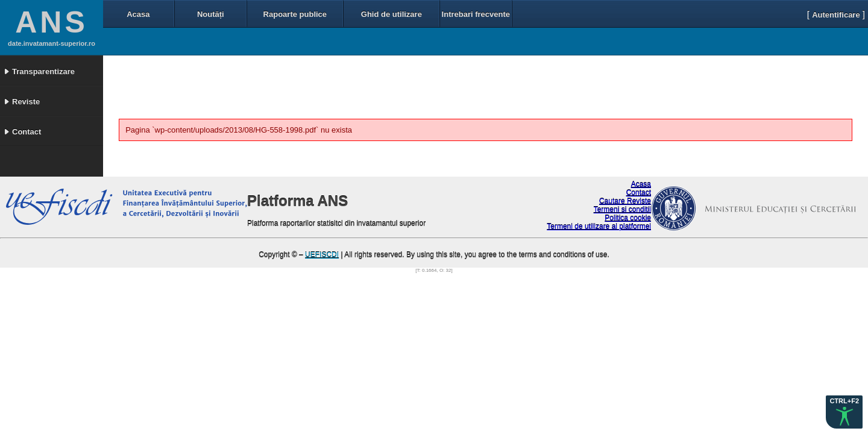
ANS (52, 22)
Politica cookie (628, 218)
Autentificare (836, 15)
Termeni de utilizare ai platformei (599, 227)
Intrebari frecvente (476, 14)
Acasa (138, 14)
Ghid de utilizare (392, 14)
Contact (639, 193)
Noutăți (211, 14)
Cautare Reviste (625, 201)
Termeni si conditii (622, 210)
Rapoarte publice (295, 14)
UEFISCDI (322, 255)
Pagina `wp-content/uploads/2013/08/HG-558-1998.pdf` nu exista (239, 130)
